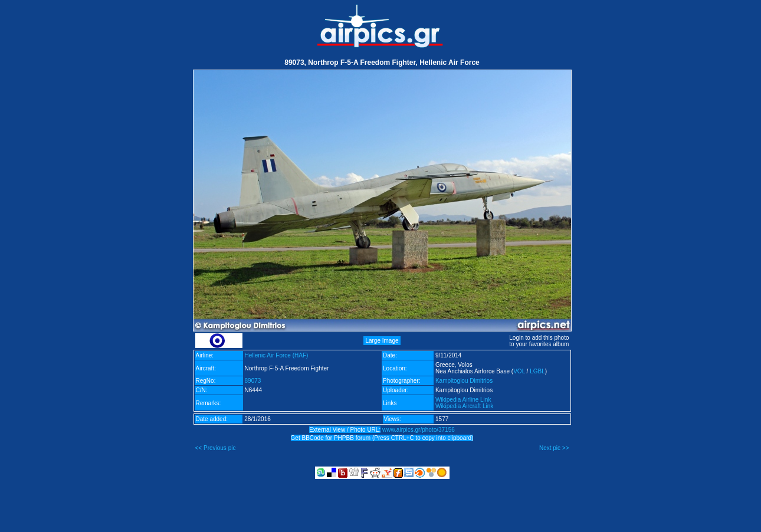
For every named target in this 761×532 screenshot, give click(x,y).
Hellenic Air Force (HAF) (277, 355)
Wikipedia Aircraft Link (464, 406)
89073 (253, 381)
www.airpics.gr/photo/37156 (419, 430)
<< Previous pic (216, 448)
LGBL (537, 371)
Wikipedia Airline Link (463, 400)
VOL (519, 371)
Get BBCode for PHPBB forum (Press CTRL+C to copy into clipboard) (382, 438)
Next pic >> (554, 448)
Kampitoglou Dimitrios (464, 381)
